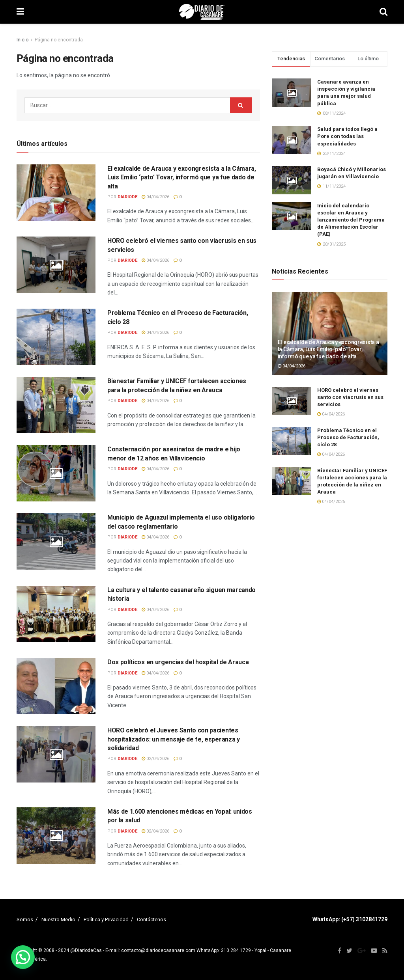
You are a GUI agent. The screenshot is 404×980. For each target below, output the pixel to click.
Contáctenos (151, 919)
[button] (23, 957)
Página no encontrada (59, 40)
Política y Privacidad (106, 919)
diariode (127, 197)
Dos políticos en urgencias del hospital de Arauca (178, 662)
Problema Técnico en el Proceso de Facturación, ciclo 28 (348, 437)
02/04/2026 (155, 759)
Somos (25, 919)
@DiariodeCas (86, 950)
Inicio (22, 40)
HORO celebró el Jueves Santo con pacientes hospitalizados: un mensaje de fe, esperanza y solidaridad (174, 739)
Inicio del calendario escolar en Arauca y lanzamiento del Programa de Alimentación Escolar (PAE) (351, 220)
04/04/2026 (155, 197)
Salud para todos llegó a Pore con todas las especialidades (347, 136)
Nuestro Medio (58, 919)
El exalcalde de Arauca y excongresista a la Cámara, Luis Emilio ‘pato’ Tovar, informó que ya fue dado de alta (182, 177)
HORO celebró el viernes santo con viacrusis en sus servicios (350, 397)
